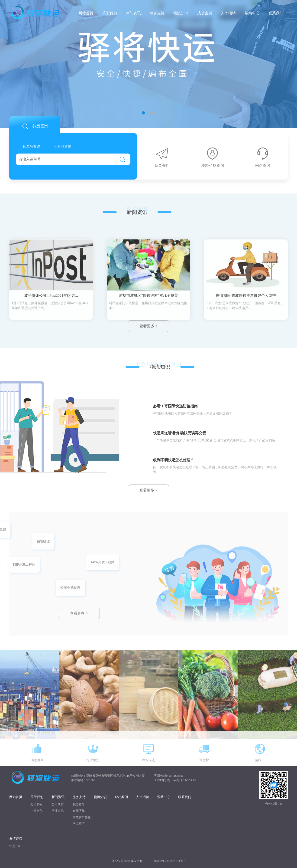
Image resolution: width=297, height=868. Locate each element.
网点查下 (79, 824)
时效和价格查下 (83, 817)
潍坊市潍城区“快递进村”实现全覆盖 (148, 339)
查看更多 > (79, 613)
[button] (143, 113)
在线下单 (79, 811)
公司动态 (58, 804)
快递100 (15, 846)
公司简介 (36, 804)
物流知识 (181, 13)
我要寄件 (162, 157)
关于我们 (110, 13)
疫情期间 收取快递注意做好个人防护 (246, 339)
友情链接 (16, 839)
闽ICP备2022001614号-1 (170, 861)
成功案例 (205, 13)
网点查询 (263, 157)
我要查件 (79, 804)
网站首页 (86, 13)
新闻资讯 (133, 13)
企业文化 (36, 811)
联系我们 (276, 13)
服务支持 (157, 13)
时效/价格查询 (212, 157)
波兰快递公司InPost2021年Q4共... (51, 339)
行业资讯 (58, 811)
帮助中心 (252, 13)
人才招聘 (228, 13)
